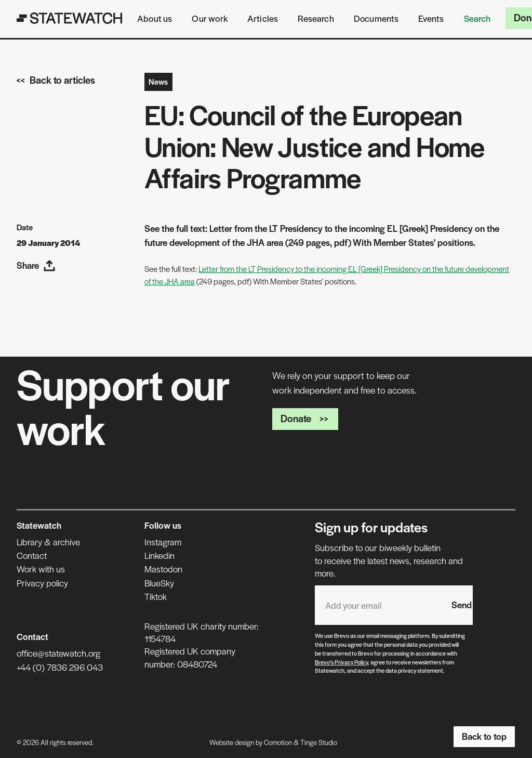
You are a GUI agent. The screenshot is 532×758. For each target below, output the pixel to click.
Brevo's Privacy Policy (341, 662)
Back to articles (56, 80)
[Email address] (378, 605)
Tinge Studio (319, 742)
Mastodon (163, 569)
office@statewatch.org (58, 653)
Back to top (484, 736)
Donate (305, 418)
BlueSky (159, 583)
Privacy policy (42, 583)
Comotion (278, 742)
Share (36, 265)
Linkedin (159, 555)
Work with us (41, 569)
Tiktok (156, 596)
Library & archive (48, 542)
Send (462, 605)
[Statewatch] (70, 18)
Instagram (163, 542)
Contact (32, 555)
